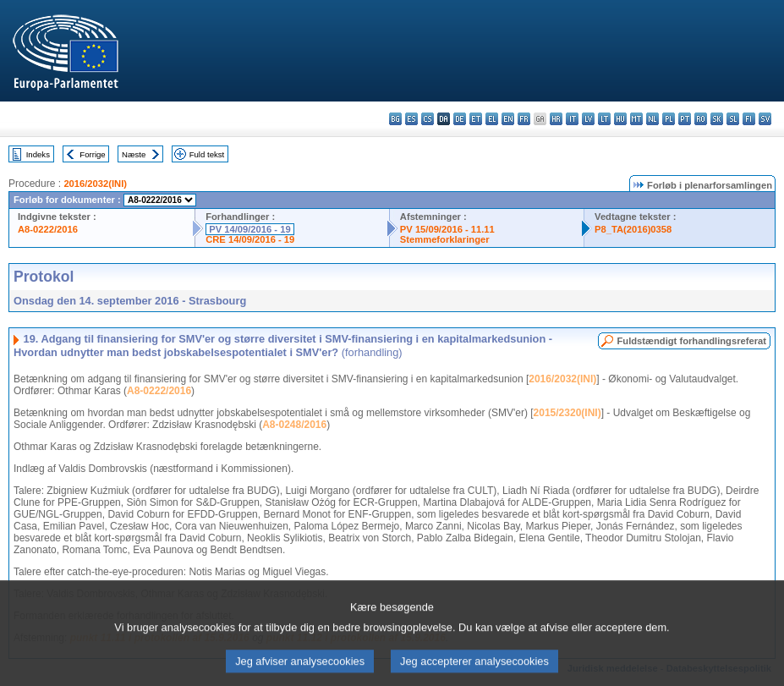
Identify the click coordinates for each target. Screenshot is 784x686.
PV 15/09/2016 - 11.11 (447, 229)
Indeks (38, 154)
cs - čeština (428, 119)
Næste (134, 154)
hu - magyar (620, 119)
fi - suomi (749, 119)
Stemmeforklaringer (445, 239)
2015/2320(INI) (567, 413)
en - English (508, 119)
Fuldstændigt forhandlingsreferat (691, 341)
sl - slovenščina (733, 119)
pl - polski (669, 119)
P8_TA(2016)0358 (633, 229)
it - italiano (572, 119)
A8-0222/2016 (48, 229)
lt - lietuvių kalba (604, 119)
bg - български (395, 119)
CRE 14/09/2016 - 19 (250, 239)
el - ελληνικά (492, 119)
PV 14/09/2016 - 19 (249, 229)
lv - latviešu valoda (588, 119)
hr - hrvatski (556, 119)
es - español (411, 119)
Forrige (92, 154)
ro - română (701, 119)
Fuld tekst (207, 154)
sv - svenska (765, 119)
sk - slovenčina (717, 119)
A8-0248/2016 (294, 425)
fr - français (524, 119)
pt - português (685, 119)
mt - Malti (636, 119)
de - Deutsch (460, 119)
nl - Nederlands (652, 119)
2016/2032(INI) (95, 184)
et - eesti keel (476, 119)
